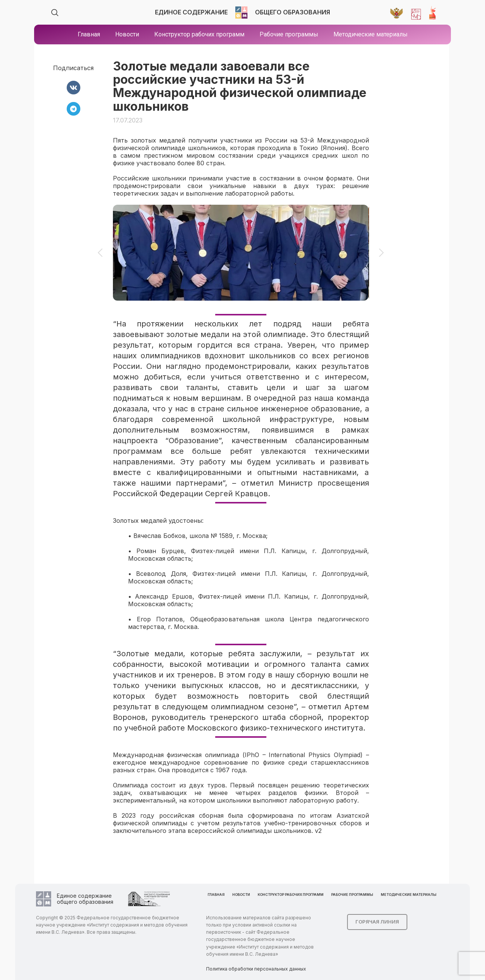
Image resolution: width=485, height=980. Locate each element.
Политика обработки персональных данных (256, 969)
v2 (318, 831)
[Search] (55, 13)
